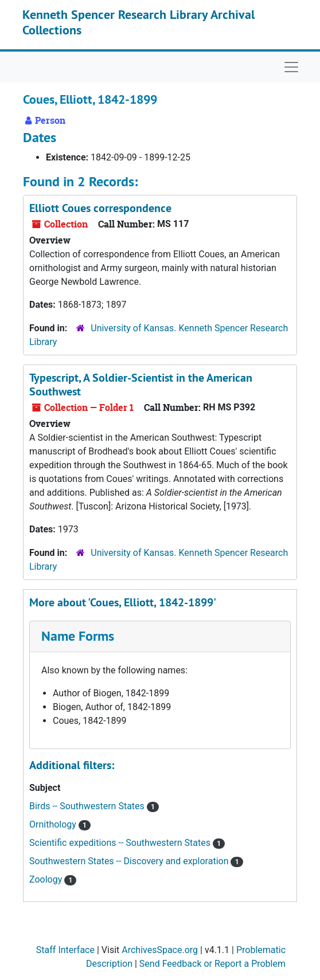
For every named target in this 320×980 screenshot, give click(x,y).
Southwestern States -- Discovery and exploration (130, 861)
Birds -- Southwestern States (88, 806)
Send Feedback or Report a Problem (212, 964)
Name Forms (78, 636)
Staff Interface (65, 950)
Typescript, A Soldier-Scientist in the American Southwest (141, 385)
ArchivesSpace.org (160, 950)
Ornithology (54, 824)
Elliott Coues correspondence (100, 208)
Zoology (47, 879)
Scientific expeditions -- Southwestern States (121, 843)
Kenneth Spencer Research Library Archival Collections (138, 22)
